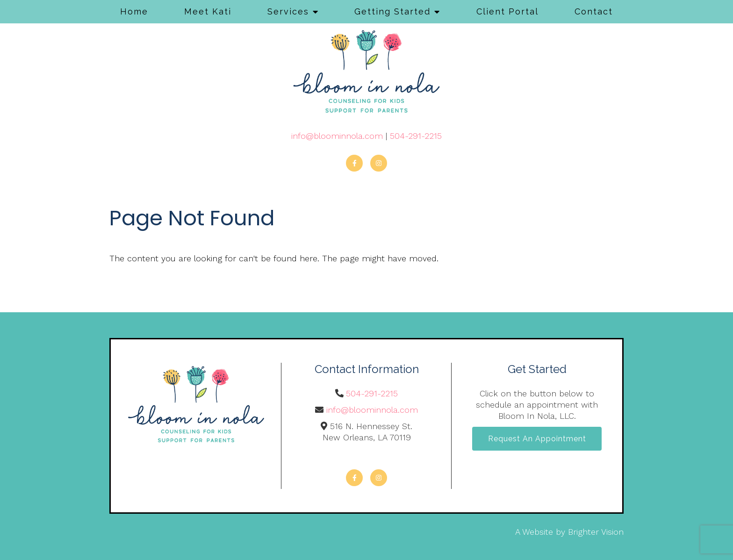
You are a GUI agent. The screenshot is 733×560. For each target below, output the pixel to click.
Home (134, 11)
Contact (594, 11)
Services (288, 11)
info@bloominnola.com (337, 136)
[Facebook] (354, 163)
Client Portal (507, 11)
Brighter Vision (596, 532)
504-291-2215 (416, 136)
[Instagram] (379, 163)
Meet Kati (208, 11)
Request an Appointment (537, 439)
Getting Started (392, 11)
